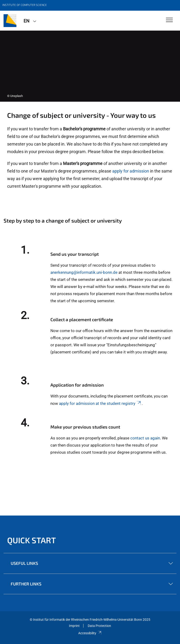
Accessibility (90, 633)
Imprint (74, 626)
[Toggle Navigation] (169, 20)
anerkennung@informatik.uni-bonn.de (84, 272)
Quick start (32, 540)
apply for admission (131, 171)
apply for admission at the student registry (100, 403)
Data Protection (99, 626)
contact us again (145, 438)
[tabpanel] (90, 66)
